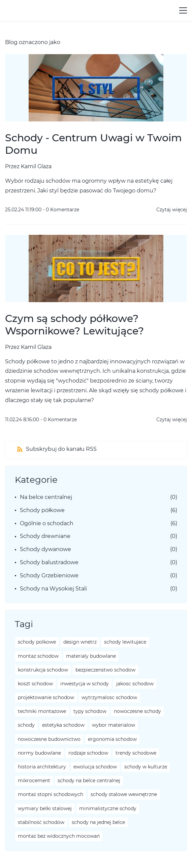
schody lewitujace (125, 642)
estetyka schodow (63, 725)
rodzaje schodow (88, 753)
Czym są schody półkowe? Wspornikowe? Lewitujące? (74, 325)
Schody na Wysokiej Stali (53, 589)
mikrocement (34, 781)
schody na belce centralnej (89, 781)
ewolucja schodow (95, 767)
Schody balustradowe (49, 562)
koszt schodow (35, 684)
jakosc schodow (135, 684)
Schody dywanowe (45, 549)
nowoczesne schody (137, 711)
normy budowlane (39, 753)
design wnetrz (80, 642)
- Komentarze (61, 210)
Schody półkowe (42, 510)
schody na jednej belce (98, 822)
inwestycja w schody (85, 684)
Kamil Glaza (36, 166)
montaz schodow (38, 656)
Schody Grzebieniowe (49, 575)
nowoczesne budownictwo (49, 739)
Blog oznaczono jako (33, 42)
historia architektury (42, 767)
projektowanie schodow (46, 697)
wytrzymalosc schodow (109, 697)
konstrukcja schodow (43, 670)
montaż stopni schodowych (51, 794)
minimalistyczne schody (108, 808)
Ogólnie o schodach (47, 523)
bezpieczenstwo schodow (105, 670)
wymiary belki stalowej (45, 808)
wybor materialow (114, 725)
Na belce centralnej (46, 497)
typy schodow (90, 711)
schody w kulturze (146, 767)
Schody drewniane (45, 536)
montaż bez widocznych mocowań (59, 836)
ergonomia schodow (112, 739)
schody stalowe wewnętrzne (124, 794)
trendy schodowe (136, 753)
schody (26, 725)
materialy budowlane (91, 656)
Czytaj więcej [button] (172, 210)
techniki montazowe (42, 711)
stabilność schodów (41, 822)
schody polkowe (37, 642)
